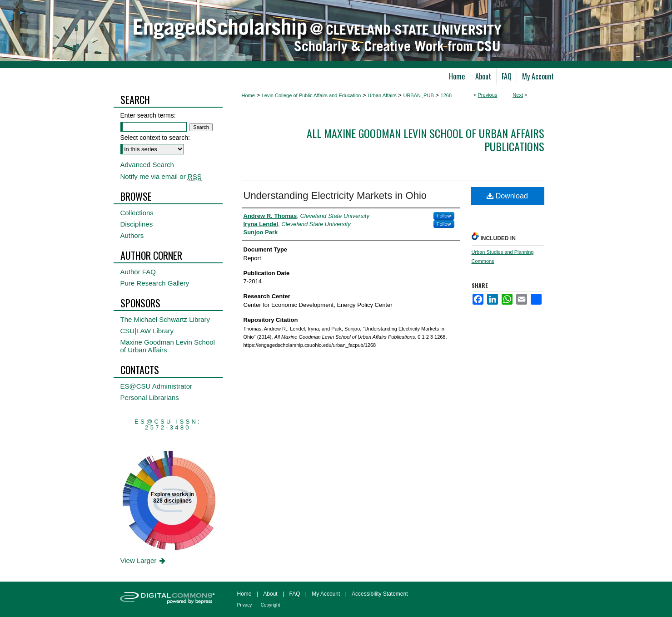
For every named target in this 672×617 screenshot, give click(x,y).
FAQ (294, 594)
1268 (446, 95)
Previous (488, 95)
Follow (444, 216)
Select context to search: (155, 138)
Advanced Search (147, 165)
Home (248, 95)
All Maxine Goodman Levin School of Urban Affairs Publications (426, 140)
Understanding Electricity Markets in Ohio (335, 195)
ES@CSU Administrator (157, 386)
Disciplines (137, 224)
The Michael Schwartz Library (165, 319)
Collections (137, 213)
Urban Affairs (382, 95)
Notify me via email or (161, 176)
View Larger (144, 560)
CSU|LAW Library (147, 331)
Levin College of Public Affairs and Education (311, 95)
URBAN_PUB (418, 95)
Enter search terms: (148, 115)
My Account (326, 594)
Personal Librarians (150, 397)
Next (518, 95)
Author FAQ (138, 272)
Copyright (271, 605)
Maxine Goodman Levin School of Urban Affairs (168, 346)
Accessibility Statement (380, 594)
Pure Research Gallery (155, 283)
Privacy (245, 605)
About (270, 594)
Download (507, 196)
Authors (132, 235)
